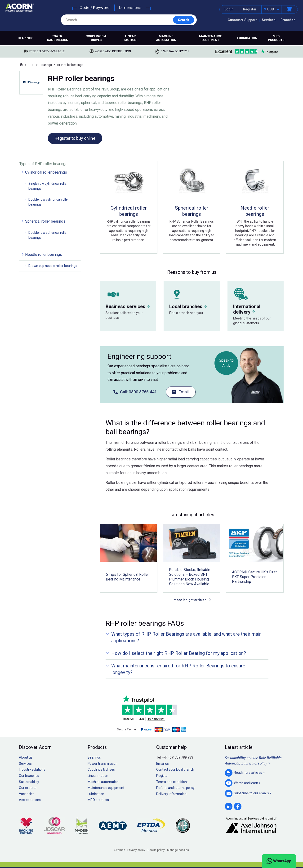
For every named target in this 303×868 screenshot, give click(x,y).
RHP (31, 65)
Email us (163, 764)
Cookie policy (156, 850)
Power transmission (57, 38)
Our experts (28, 788)
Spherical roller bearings (45, 221)
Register (250, 9)
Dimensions (130, 7)
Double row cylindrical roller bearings (49, 202)
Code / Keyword (95, 7)
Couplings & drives (96, 38)
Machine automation (166, 38)
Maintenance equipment (210, 38)
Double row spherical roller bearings (48, 235)
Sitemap (120, 850)
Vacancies (27, 794)
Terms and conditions (172, 782)
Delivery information (171, 794)
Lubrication (247, 38)
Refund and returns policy (175, 788)
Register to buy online (75, 138)
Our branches (29, 776)
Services (269, 20)
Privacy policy (136, 850)
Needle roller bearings (44, 254)
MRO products (276, 38)
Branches (288, 20)
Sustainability (29, 782)
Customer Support (242, 20)
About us (26, 757)
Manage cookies (178, 850)
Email (184, 392)
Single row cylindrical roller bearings (48, 186)
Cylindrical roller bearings (46, 172)
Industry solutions (32, 769)
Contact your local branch (175, 769)
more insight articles (190, 600)
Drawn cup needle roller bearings (53, 266)
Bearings (25, 38)
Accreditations (30, 800)
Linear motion (130, 38)
